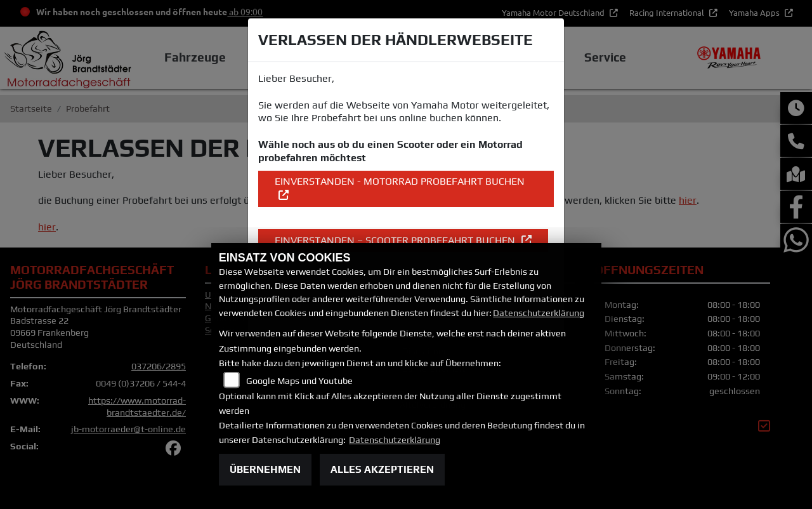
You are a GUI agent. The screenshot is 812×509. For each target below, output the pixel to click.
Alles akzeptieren (382, 469)
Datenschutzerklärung (539, 313)
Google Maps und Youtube (299, 381)
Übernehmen (265, 469)
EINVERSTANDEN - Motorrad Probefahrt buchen (400, 181)
